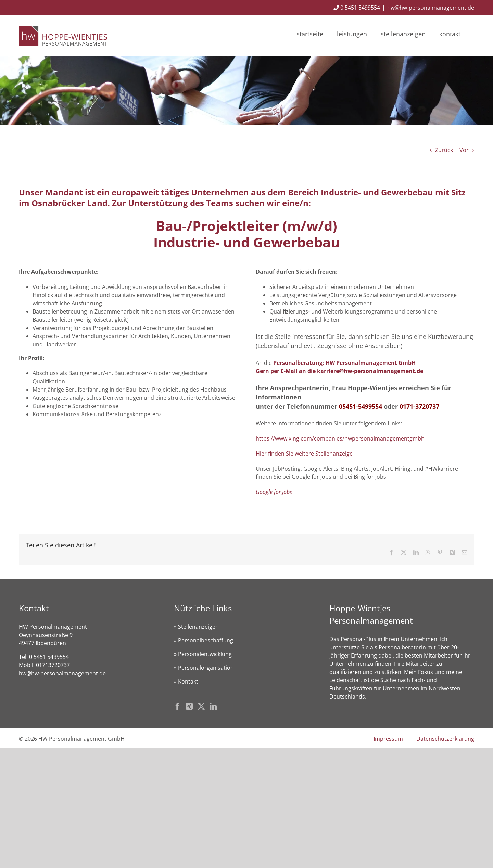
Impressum (388, 739)
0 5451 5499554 (357, 8)
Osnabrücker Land (69, 203)
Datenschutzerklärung (445, 739)
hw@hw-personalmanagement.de (431, 8)
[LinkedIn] (213, 706)
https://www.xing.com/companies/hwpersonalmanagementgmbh (340, 438)
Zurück (444, 150)
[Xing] (189, 706)
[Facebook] (177, 706)
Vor (464, 150)
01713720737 (53, 665)
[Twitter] (201, 706)
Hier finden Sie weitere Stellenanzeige (304, 454)
